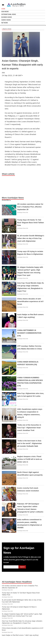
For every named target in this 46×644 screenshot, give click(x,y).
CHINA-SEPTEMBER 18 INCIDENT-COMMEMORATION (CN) (29, 333)
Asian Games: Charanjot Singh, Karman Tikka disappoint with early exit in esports (22, 65)
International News (9, 14)
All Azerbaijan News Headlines (17, 582)
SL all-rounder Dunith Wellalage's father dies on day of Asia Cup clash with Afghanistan (31, 238)
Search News (6, 20)
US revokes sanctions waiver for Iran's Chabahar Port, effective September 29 (30, 207)
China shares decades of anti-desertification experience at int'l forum (30, 301)
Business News (7, 17)
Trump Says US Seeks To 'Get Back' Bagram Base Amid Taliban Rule (31, 223)
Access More (6, 200)
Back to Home (7, 29)
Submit (22, 567)
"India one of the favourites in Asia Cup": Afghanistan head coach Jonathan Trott (29, 428)
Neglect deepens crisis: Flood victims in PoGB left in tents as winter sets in (30, 459)
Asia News (5, 12)
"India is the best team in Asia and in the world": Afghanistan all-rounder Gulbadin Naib (29, 443)
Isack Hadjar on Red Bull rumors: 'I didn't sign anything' (20, 635)
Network (5, 23)
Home (3, 9)
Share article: (8, 174)
